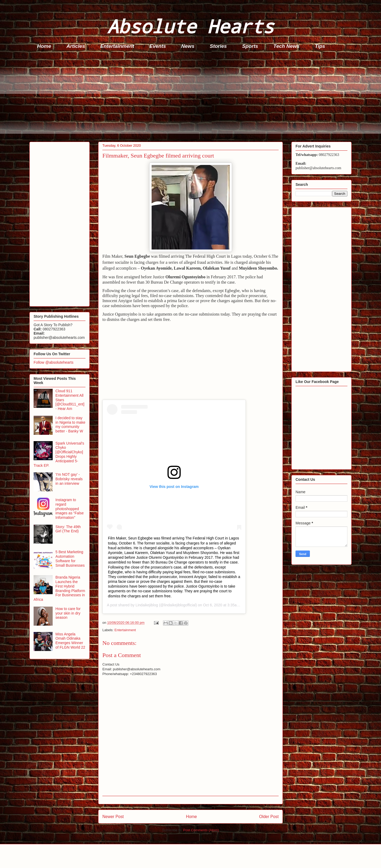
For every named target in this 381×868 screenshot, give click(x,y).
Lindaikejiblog (147, 605)
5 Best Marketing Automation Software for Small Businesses (70, 558)
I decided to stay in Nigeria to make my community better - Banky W (71, 424)
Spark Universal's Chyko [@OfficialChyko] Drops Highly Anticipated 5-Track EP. (59, 454)
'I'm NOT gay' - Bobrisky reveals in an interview (69, 479)
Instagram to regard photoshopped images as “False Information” (70, 509)
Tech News (286, 46)
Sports (250, 46)
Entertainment (117, 46)
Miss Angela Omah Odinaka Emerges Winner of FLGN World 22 (71, 641)
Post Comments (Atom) (201, 830)
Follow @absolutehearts (53, 362)
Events (158, 46)
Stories (218, 46)
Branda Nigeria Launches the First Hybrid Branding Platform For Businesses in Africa (59, 588)
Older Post (269, 817)
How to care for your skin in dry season (68, 613)
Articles (76, 46)
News (188, 46)
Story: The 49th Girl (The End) (68, 529)
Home (44, 46)
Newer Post (113, 817)
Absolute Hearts (190, 26)
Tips (320, 46)
